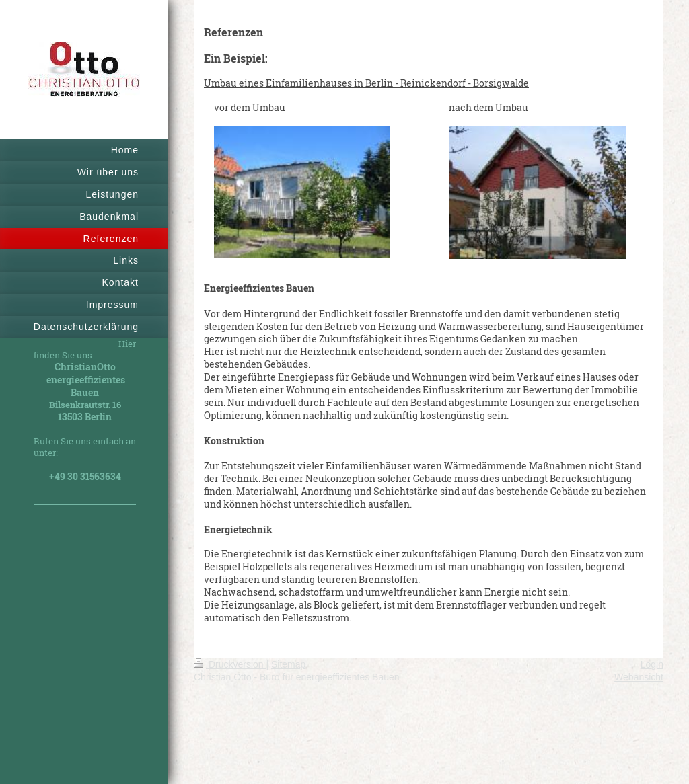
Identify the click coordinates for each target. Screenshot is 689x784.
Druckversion (230, 664)
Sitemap (288, 664)
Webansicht (639, 677)
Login (652, 664)
